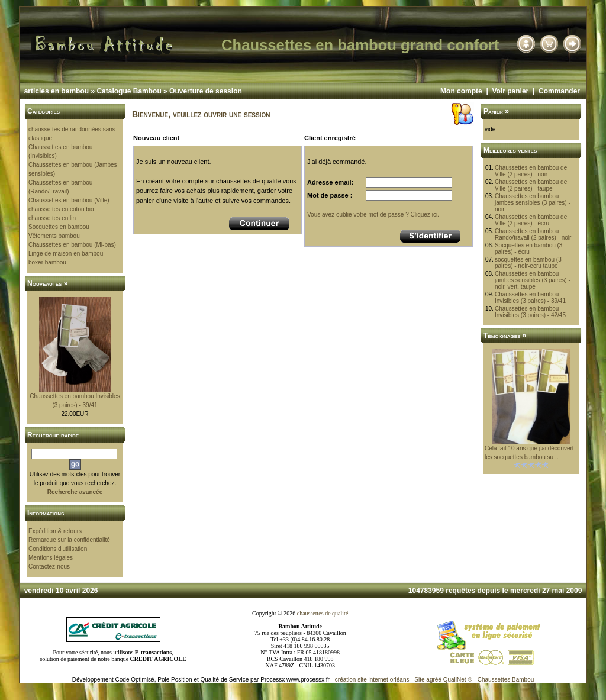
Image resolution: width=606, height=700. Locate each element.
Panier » (496, 111)
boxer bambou (47, 262)
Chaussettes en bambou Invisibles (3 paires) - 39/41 (530, 298)
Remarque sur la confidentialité (69, 540)
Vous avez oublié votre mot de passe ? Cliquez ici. (373, 214)
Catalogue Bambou (129, 91)
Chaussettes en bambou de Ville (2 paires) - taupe (531, 185)
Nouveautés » (47, 283)
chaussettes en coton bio (61, 209)
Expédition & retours (55, 531)
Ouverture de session (206, 91)
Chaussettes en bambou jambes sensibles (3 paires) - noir (533, 203)
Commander (559, 91)
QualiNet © (458, 680)
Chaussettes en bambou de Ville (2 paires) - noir (531, 171)
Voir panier (510, 91)
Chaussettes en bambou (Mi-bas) (72, 245)
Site (419, 680)
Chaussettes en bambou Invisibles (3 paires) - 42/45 (530, 312)
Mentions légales (51, 558)
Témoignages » (505, 336)
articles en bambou (57, 91)
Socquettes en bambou (59, 227)
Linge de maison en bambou (66, 254)
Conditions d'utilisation (58, 549)
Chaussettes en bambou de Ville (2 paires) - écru (531, 220)
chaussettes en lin (52, 218)
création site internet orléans (372, 680)
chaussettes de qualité (323, 613)
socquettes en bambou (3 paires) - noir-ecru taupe (528, 263)
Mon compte (461, 91)
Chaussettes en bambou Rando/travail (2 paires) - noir (533, 234)
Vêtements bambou (54, 236)
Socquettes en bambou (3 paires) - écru (529, 249)
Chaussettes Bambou (506, 680)
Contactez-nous (49, 567)
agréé (434, 680)
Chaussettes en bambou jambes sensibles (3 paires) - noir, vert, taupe (533, 280)
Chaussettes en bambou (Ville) (69, 200)
